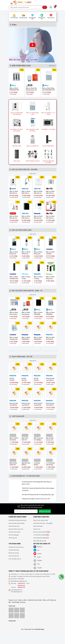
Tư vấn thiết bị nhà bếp (41, 535)
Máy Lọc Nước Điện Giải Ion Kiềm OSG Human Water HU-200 (50, 192)
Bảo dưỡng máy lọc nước (40, 541)
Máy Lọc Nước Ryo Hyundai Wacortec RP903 (31, 89)
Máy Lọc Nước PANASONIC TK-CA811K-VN (38, 338)
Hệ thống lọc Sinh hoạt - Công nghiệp (43, 523)
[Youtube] (35, 554)
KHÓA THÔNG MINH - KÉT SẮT (22, 357)
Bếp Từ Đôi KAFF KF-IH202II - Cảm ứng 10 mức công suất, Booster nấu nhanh (26, 439)
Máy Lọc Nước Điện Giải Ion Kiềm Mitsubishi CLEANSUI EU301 (14, 217)
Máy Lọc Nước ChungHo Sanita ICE (50, 253)
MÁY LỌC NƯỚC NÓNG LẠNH (22, 230)
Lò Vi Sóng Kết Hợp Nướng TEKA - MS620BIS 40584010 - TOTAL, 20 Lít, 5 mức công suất (51, 464)
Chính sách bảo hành (14, 526)
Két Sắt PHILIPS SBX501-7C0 (25, 379)
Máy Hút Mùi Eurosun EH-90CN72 (50, 439)
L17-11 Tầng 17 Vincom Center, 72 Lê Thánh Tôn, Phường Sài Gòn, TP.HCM (36, 574)
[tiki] (36, 564)
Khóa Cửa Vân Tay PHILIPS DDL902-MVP (50, 379)
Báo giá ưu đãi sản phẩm (42, 532)
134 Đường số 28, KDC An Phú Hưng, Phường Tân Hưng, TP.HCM (33, 576)
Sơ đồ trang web (13, 538)
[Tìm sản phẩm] (28, 7)
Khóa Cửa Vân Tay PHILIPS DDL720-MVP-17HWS (14, 404)
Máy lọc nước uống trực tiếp (41, 520)
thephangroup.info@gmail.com (19, 581)
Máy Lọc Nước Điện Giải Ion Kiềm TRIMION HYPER (38, 192)
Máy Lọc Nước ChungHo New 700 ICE (14, 278)
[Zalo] (35, 550)
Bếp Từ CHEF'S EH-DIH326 (14, 439)
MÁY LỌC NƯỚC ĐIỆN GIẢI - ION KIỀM (25, 170)
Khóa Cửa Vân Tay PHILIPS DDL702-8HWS (26, 404)
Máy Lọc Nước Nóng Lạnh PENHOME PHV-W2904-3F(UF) (26, 253)
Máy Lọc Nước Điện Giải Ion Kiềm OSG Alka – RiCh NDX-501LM (51, 217)
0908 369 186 (21, 587)
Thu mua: (13, 587)
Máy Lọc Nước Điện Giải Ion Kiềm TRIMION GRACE (26, 217)
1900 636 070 (21, 583)
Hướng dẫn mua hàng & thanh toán (18, 520)
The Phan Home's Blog (14, 532)
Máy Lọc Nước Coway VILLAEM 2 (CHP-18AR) (26, 278)
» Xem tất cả (32, 174)
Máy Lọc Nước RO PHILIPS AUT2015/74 (50, 338)
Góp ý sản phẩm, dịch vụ (15, 559)
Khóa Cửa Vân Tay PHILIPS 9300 (38, 404)
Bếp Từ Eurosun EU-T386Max (39, 439)
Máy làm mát (37, 529)
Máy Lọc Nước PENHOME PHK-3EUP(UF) (14, 89)
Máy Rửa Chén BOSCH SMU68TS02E (26, 464)
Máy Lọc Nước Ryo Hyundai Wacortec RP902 (14, 313)
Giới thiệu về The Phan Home (16, 547)
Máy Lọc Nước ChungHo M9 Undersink (14, 338)
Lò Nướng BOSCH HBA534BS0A (38, 464)
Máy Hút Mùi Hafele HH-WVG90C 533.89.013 (13, 464)
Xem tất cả (52, 66)
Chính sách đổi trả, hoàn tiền (16, 529)
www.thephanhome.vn (17, 590)
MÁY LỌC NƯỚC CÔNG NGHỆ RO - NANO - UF (27, 291)
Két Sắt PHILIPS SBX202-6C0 (38, 379)
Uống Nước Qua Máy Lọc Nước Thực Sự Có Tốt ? (36, 499)
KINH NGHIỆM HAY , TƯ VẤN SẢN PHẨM (26, 476)
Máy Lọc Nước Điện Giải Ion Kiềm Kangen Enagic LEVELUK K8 (14, 192)
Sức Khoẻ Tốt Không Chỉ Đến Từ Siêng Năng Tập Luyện (38, 495)
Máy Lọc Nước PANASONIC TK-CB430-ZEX (26, 338)
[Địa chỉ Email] (26, 511)
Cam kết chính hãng (14, 550)
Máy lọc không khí (38, 526)
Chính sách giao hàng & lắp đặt (17, 523)
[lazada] (38, 568)
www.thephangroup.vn (17, 592)
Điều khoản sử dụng (14, 553)
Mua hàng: (14, 583)
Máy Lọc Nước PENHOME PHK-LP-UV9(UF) (38, 313)
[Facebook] (35, 547)
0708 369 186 (21, 586)
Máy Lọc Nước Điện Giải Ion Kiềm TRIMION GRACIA (26, 192)
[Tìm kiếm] (45, 7)
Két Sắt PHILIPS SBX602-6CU (13, 379)
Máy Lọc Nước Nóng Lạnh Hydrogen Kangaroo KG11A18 (50, 278)
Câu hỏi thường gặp (14, 535)
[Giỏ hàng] (55, 7)
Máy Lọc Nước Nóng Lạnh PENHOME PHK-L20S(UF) (48, 89)
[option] (33, 10)
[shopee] (38, 561)
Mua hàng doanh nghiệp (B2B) (41, 538)
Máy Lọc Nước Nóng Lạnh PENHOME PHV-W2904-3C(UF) (14, 253)
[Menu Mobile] (12, 3)
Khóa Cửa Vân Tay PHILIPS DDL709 (50, 404)
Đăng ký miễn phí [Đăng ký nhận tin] (45, 511)
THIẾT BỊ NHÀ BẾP (18, 416)
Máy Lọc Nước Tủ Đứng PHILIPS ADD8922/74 (38, 278)
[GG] (35, 557)
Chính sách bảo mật (14, 556)
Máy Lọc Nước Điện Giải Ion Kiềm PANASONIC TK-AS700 (38, 217)
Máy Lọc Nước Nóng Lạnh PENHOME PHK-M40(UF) (38, 253)
